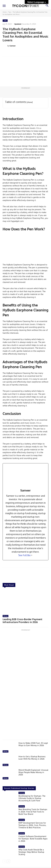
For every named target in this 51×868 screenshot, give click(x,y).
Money (6, 616)
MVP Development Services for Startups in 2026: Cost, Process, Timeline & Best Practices (32, 825)
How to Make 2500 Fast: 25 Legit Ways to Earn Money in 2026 (33, 744)
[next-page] (8, 861)
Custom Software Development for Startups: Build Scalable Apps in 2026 (33, 839)
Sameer (13, 46)
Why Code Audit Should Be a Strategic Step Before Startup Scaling (31, 852)
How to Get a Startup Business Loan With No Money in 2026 (32, 758)
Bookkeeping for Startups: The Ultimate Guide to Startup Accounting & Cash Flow (32, 798)
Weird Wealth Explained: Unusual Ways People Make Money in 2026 (33, 772)
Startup (22, 793)
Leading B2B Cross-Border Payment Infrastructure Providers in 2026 (22, 621)
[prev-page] (4, 861)
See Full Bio (25, 555)
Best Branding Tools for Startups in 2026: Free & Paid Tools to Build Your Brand (33, 812)
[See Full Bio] (32, 555)
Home (5, 12)
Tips (10, 12)
